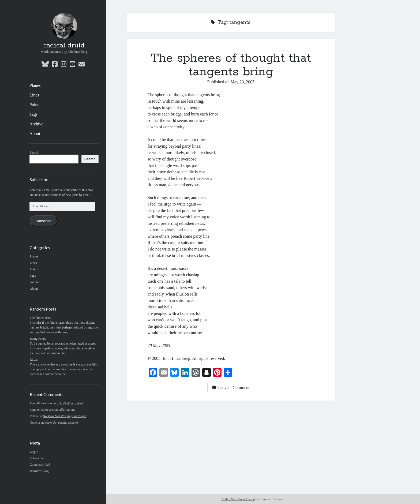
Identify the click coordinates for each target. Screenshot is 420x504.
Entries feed (37, 458)
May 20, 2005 (243, 82)
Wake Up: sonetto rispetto (61, 423)
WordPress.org (39, 471)
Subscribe (44, 221)
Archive (36, 124)
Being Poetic (38, 339)
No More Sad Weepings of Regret (65, 416)
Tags (33, 114)
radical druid (64, 46)
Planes (35, 85)
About (35, 134)
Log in (34, 452)
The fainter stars (40, 318)
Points (35, 105)
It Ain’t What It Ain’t (70, 403)
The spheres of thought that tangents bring (231, 65)
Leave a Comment (231, 388)
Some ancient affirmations (58, 410)
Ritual (34, 360)
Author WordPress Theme (238, 499)
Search (34, 152)
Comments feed (40, 465)
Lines (34, 95)
